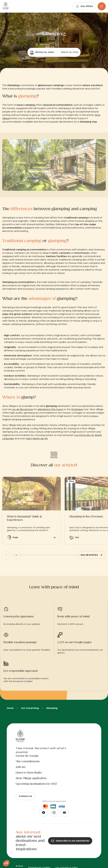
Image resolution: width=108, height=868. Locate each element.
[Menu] (102, 6)
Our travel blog (30, 708)
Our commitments (28, 762)
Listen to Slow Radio (29, 773)
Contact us (25, 796)
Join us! (21, 767)
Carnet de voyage (27, 756)
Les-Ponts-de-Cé (84, 435)
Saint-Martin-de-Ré (37, 439)
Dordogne (77, 409)
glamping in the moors (50, 409)
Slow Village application (31, 778)
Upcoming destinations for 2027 (36, 784)
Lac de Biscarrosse (22, 409)
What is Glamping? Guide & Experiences (24, 518)
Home (10, 708)
